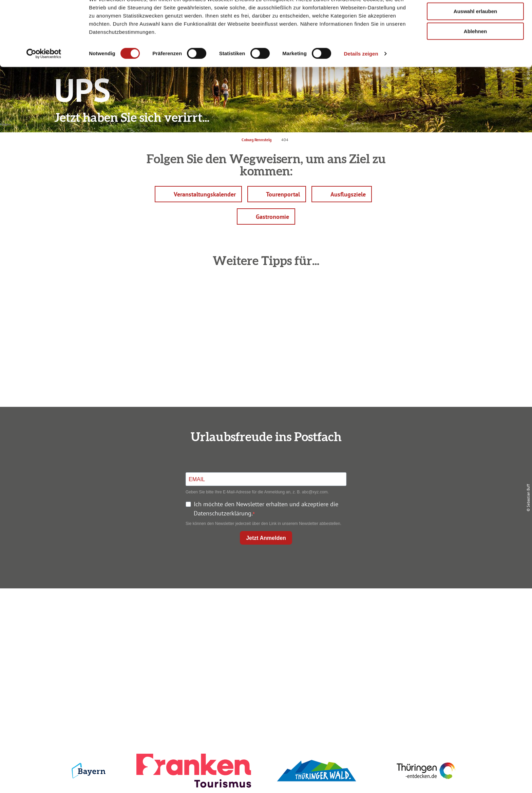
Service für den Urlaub (406, 647)
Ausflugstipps (264, 647)
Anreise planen (265, 611)
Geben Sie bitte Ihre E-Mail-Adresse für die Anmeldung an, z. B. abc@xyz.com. (257, 492)
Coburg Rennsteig (256, 140)
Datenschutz (406, 623)
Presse (406, 635)
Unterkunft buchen (264, 623)
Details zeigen (361, 79)
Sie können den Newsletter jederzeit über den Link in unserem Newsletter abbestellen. (263, 524)
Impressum (406, 611)
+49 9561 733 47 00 (130, 652)
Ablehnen (475, 57)
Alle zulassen (475, 17)
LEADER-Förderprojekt (406, 659)
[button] (198, 194)
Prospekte (265, 635)
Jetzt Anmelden (266, 538)
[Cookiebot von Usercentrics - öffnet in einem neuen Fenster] (44, 79)
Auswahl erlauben (475, 37)
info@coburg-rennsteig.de (134, 661)
